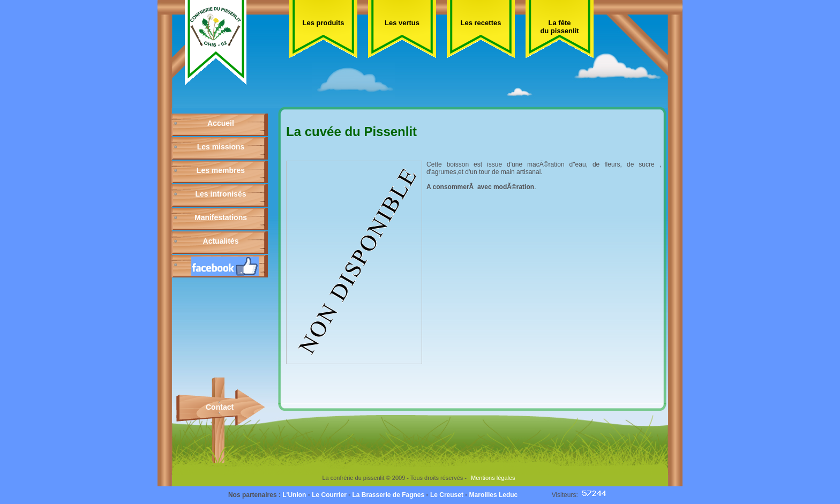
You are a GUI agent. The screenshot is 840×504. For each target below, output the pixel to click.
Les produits (323, 23)
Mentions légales (493, 478)
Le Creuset (447, 495)
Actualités (221, 241)
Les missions (221, 147)
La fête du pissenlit (559, 27)
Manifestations (221, 217)
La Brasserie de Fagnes (388, 495)
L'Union (294, 495)
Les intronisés (221, 194)
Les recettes (481, 23)
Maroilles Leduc (494, 495)
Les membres (221, 170)
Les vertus (402, 23)
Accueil (221, 123)
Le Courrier (329, 495)
